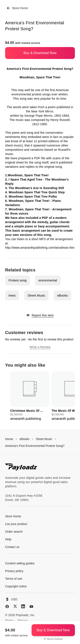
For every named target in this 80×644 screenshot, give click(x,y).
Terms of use (14, 579)
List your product (16, 524)
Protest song (17, 280)
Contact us (12, 547)
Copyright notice (16, 586)
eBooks (63, 295)
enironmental (48, 280)
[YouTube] (31, 607)
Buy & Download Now (40, 53)
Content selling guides (20, 563)
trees (12, 295)
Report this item (40, 315)
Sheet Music (36, 295)
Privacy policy (14, 571)
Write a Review (40, 347)
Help (8, 539)
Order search (14, 532)
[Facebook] (7, 607)
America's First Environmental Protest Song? (35, 446)
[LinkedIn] (23, 606)
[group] (30, 396)
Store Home (17, 8)
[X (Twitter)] (15, 606)
